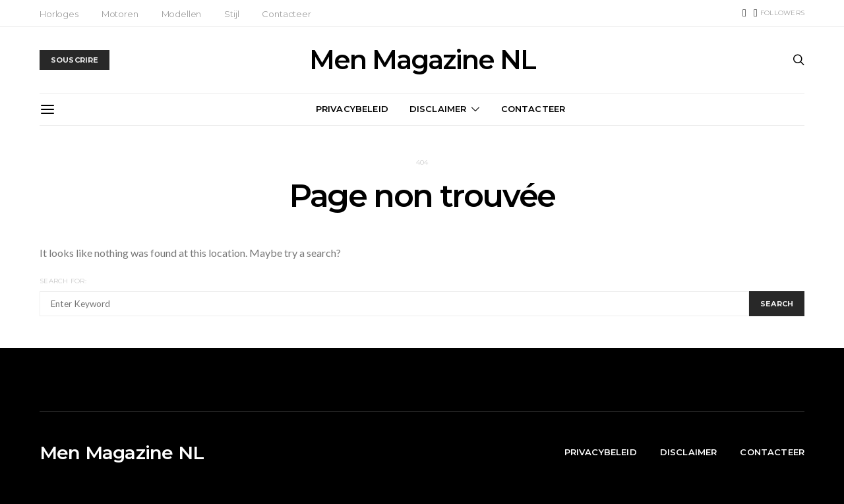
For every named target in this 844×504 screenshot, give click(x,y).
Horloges (59, 14)
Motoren (120, 14)
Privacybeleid (352, 109)
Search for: (63, 281)
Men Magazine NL (422, 60)
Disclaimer (438, 109)
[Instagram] (779, 13)
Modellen (182, 14)
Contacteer (286, 14)
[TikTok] (744, 13)
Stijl (231, 14)
